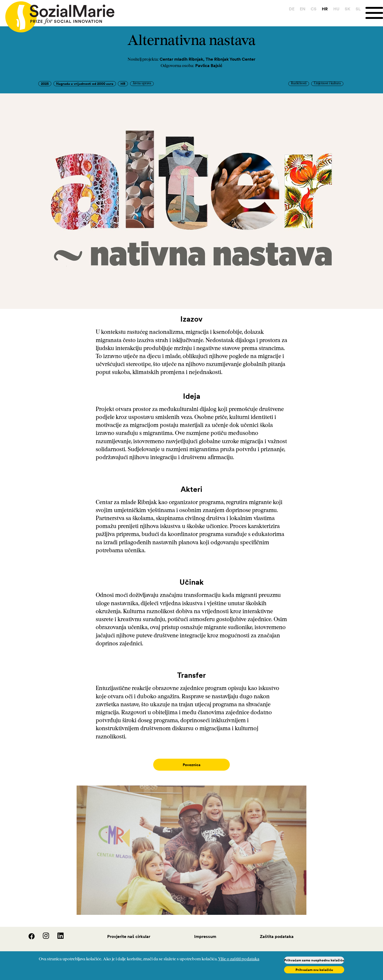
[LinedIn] (57, 932)
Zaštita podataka (277, 931)
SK (347, 9)
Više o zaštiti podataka (239, 959)
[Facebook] (28, 932)
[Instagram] (43, 932)
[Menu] (374, 13)
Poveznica (192, 765)
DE (292, 9)
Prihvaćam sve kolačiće (314, 970)
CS (314, 9)
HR (325, 9)
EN (303, 9)
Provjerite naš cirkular (129, 931)
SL (358, 9)
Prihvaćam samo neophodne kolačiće (314, 960)
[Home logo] (57, 14)
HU (336, 9)
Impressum (205, 931)
